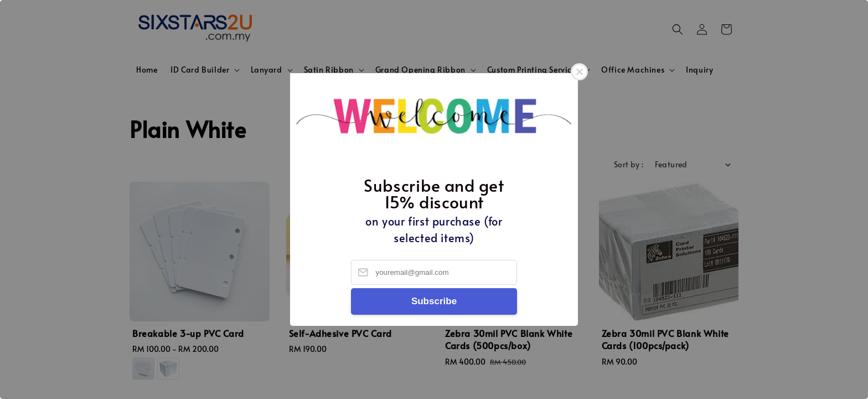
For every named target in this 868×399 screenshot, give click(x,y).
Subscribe (434, 301)
